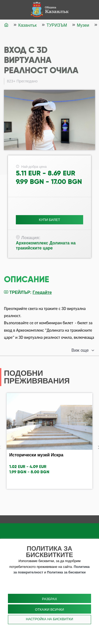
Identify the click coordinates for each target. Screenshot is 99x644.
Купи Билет (49, 220)
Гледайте (42, 292)
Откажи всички (49, 610)
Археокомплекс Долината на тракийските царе (46, 245)
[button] (83, 350)
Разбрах (49, 599)
